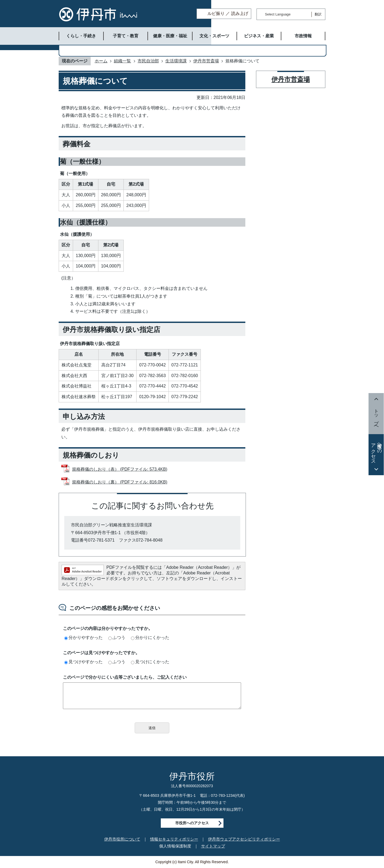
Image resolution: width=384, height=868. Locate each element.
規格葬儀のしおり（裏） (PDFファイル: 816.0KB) (120, 482)
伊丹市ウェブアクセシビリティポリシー (244, 839)
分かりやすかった (83, 637)
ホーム (101, 61)
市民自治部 (148, 61)
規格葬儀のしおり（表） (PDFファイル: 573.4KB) (120, 469)
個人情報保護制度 (175, 846)
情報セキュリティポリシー (174, 839)
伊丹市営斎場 (206, 61)
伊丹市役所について (122, 839)
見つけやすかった (83, 662)
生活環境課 (176, 61)
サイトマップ (213, 846)
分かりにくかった (150, 637)
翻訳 (318, 14)
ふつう (117, 637)
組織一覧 (122, 61)
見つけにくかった (150, 662)
